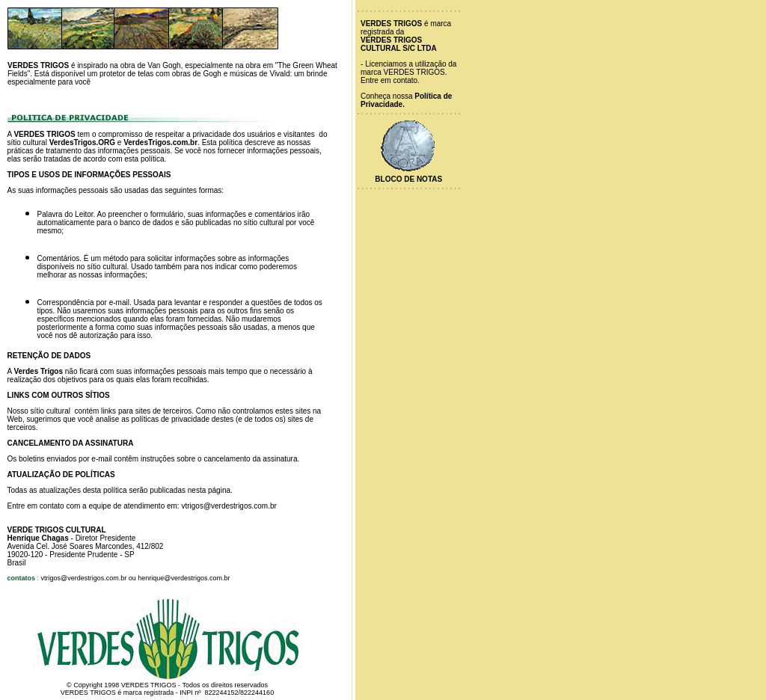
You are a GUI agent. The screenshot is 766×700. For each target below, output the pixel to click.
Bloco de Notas (408, 179)
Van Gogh (164, 65)
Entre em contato (389, 80)
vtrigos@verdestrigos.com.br (229, 506)
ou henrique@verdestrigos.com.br (180, 578)
